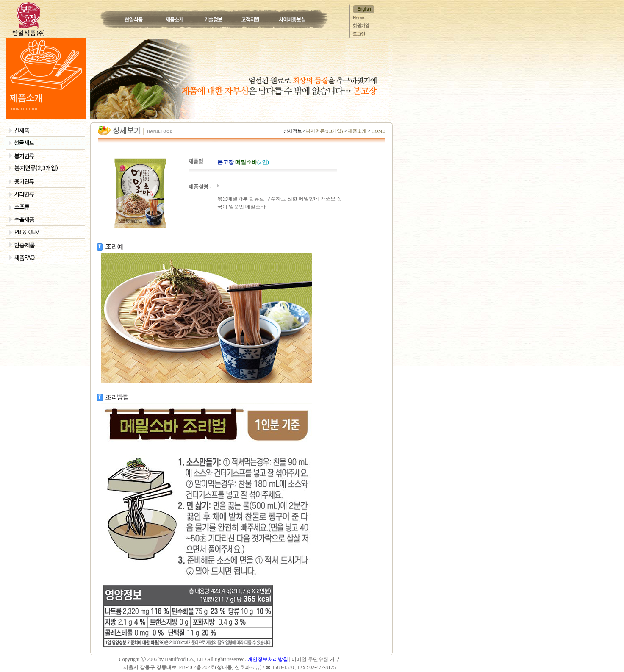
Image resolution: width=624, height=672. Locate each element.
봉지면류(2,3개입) (324, 131)
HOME (378, 131)
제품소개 (357, 131)
